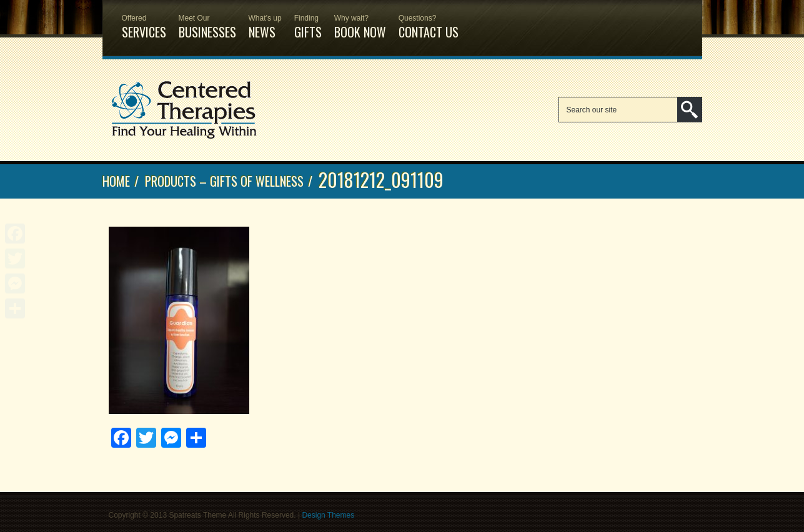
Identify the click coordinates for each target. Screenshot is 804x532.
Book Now (360, 21)
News (265, 21)
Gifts (308, 21)
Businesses (207, 21)
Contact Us (429, 21)
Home (116, 181)
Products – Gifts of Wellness (224, 181)
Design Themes (328, 515)
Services (144, 21)
